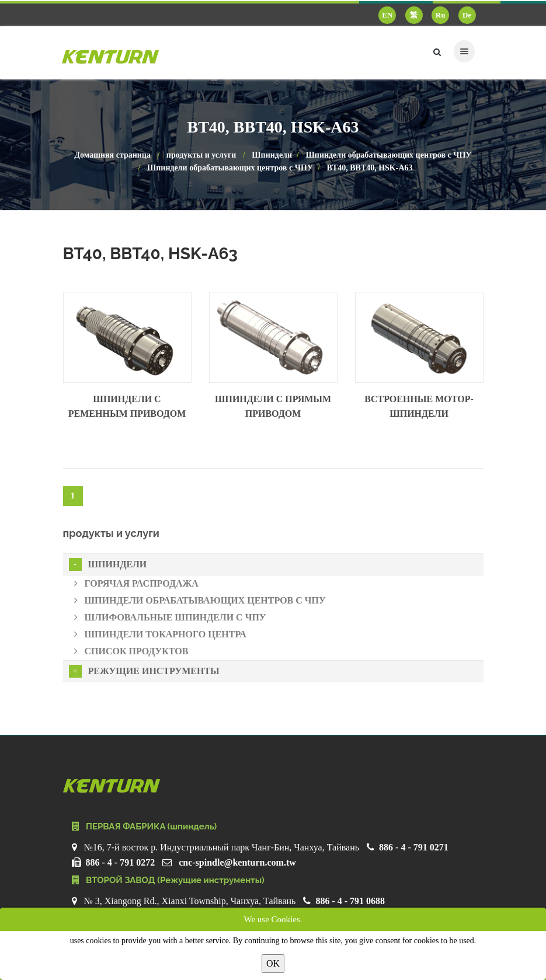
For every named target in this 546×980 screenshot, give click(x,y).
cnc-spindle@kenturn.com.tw (237, 862)
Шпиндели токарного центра (160, 634)
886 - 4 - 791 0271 (414, 847)
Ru (441, 15)
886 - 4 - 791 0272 (121, 862)
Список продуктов (131, 651)
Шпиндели (272, 155)
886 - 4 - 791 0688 (350, 901)
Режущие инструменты (144, 671)
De (467, 15)
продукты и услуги (201, 155)
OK (273, 963)
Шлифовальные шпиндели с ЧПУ (170, 617)
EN (387, 15)
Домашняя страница (112, 155)
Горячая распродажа (136, 583)
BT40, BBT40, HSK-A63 (369, 168)
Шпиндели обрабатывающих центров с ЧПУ (388, 155)
